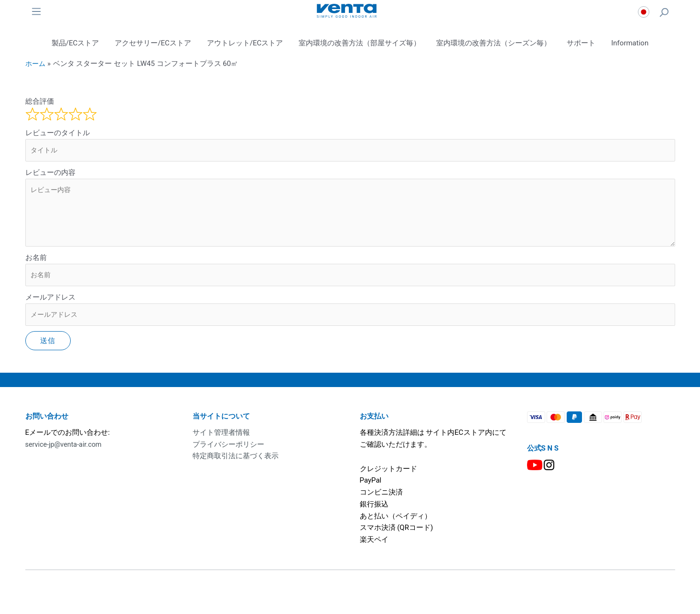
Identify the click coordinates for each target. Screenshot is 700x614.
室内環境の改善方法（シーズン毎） (494, 43)
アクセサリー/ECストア (153, 43)
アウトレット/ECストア (245, 43)
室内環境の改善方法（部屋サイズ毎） (360, 43)
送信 (48, 347)
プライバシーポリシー (228, 450)
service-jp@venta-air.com (65, 450)
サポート (581, 43)
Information (630, 43)
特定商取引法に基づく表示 (236, 462)
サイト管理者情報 (221, 439)
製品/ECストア (75, 43)
